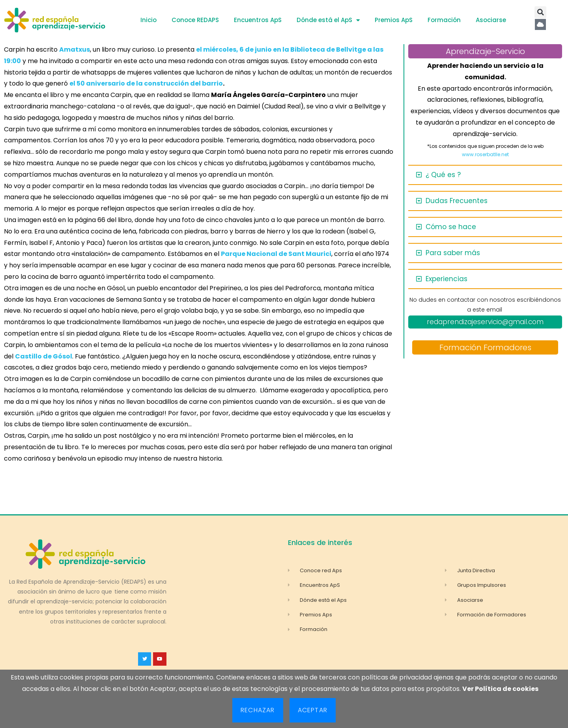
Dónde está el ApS (328, 20)
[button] (540, 12)
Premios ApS (394, 20)
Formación (444, 20)
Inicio (149, 20)
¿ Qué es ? (443, 175)
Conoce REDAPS (195, 20)
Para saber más (453, 253)
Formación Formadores (485, 347)
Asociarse (491, 20)
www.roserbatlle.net (485, 154)
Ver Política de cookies (500, 689)
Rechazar (258, 710)
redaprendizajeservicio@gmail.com (485, 322)
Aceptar (313, 710)
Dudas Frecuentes (457, 201)
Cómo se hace (451, 227)
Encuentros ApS (258, 20)
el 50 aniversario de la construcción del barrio (146, 83)
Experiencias (447, 279)
